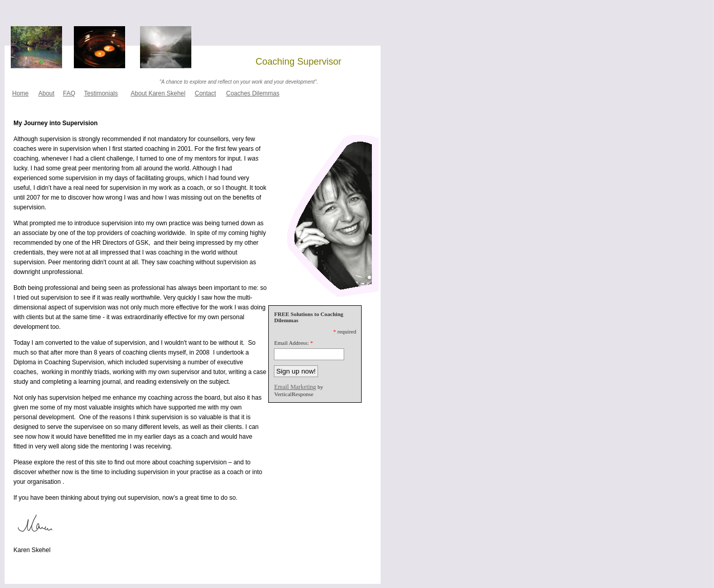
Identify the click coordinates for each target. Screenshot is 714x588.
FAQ (69, 93)
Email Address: (291, 343)
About (46, 93)
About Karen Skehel (158, 93)
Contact (205, 93)
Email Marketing (295, 387)
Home (21, 93)
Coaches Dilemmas (253, 93)
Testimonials (101, 93)
